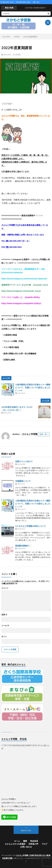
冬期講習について (23, 481)
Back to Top (26, 830)
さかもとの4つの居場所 (15, 844)
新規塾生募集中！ (23, 546)
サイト (4, 637)
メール (5, 626)
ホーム (17, 841)
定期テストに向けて (24, 461)
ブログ (44, 844)
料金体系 (34, 841)
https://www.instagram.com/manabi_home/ (21, 291)
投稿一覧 (43, 434)
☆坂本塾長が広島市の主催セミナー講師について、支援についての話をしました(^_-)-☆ (33, 387)
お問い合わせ (26, 847)
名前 (4, 615)
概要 (25, 841)
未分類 (18, 55)
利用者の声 (33, 844)
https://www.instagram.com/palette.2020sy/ (21, 303)
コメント (5, 588)
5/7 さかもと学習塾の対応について (31, 526)
